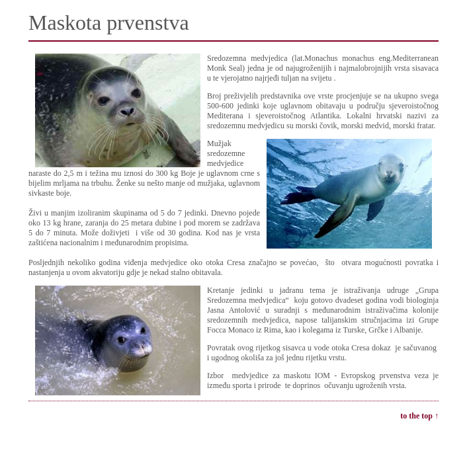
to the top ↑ (419, 416)
